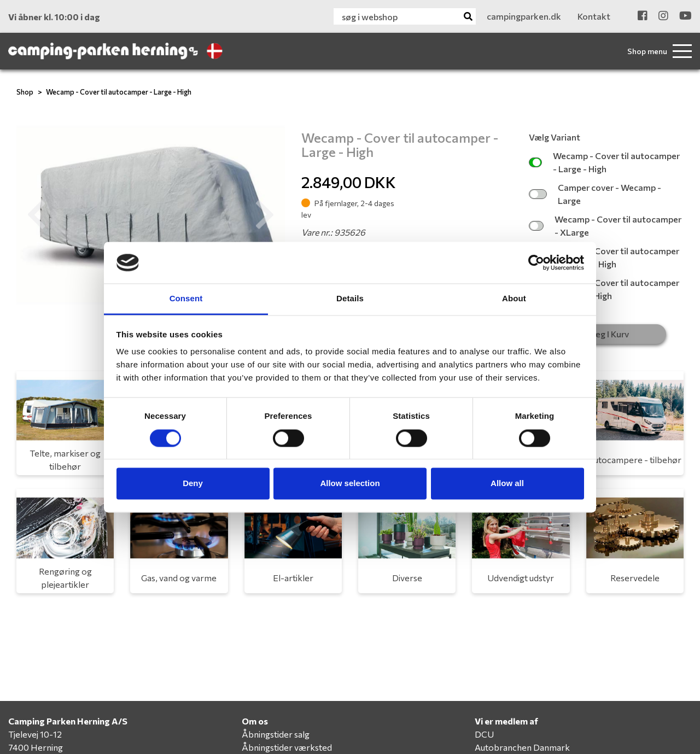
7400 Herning (36, 747)
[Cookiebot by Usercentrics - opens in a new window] (536, 262)
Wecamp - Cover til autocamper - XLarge (605, 226)
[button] (37, 215)
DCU (484, 734)
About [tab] (514, 299)
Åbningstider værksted (287, 747)
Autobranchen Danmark (522, 747)
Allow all (507, 484)
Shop (25, 92)
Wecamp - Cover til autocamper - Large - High (119, 92)
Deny (193, 484)
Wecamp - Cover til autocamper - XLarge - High (604, 289)
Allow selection (350, 484)
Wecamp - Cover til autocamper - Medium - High (604, 257)
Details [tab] (350, 299)
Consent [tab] (186, 299)
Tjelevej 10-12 (35, 734)
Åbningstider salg (276, 734)
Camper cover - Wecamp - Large (595, 194)
